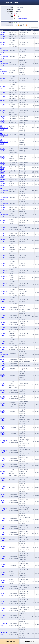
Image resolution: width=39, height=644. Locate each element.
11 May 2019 (3, 527)
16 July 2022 (3, 609)
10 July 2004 (3, 184)
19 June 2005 (3, 208)
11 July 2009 (3, 248)
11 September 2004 (4, 197)
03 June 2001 (3, 87)
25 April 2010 (3, 316)
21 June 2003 (3, 164)
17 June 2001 (3, 97)
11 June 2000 (3, 37)
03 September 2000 (4, 56)
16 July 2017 (3, 434)
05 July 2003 (3, 168)
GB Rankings (29, 641)
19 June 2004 (3, 176)
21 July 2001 (3, 106)
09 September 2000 (4, 63)
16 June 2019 (3, 547)
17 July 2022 (3, 616)
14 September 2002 (4, 135)
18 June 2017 (3, 420)
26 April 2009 (3, 228)
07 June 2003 (3, 150)
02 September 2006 (4, 214)
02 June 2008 (3, 221)
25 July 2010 (3, 342)
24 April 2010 (3, 308)
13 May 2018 (3, 466)
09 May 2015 (3, 360)
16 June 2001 (3, 93)
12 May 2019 (3, 533)
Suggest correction (33, 27)
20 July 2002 (3, 122)
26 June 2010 (3, 334)
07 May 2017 (3, 398)
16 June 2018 (3, 480)
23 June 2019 (3, 565)
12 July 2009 (3, 256)
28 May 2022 (3, 594)
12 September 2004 (4, 203)
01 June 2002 (3, 112)
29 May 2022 (3, 602)
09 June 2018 (3, 473)
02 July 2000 (3, 43)
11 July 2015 (3, 385)
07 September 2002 (4, 128)
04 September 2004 (4, 190)
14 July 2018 (3, 496)
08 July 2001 (3, 101)
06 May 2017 (3, 392)
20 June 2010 (3, 328)
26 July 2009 (3, 264)
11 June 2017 (3, 405)
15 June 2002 (3, 118)
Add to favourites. (22, 18)
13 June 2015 (3, 369)
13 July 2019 (3, 573)
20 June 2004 (3, 180)
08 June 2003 (3, 158)
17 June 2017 (3, 412)
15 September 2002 (4, 142)
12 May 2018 (3, 460)
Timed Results (10, 641)
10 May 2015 (3, 365)
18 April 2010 (3, 300)
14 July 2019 (3, 581)
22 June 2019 (3, 557)
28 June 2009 (3, 240)
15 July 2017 (3, 428)
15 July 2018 (3, 502)
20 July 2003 (3, 172)
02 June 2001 (3, 79)
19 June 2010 (3, 323)
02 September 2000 (4, 50)
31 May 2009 (3, 234)
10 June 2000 (3, 33)
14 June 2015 (3, 376)
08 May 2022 (3, 587)
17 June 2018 (3, 488)
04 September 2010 (4, 354)
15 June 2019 (3, 539)
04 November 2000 (4, 71)
